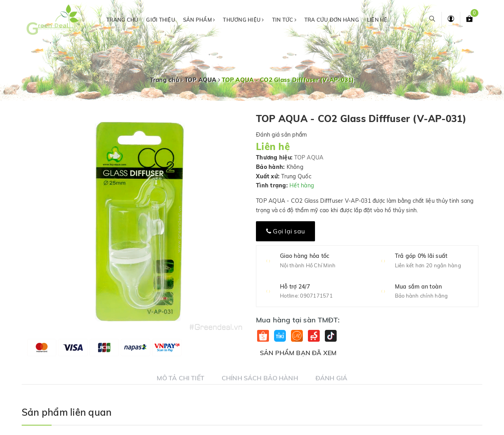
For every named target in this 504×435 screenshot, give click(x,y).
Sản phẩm (199, 20)
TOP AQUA (309, 157)
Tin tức (284, 20)
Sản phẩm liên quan (67, 412)
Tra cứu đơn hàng (332, 20)
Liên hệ (377, 20)
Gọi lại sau (285, 231)
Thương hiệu (243, 20)
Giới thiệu (161, 20)
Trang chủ (122, 20)
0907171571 (316, 296)
